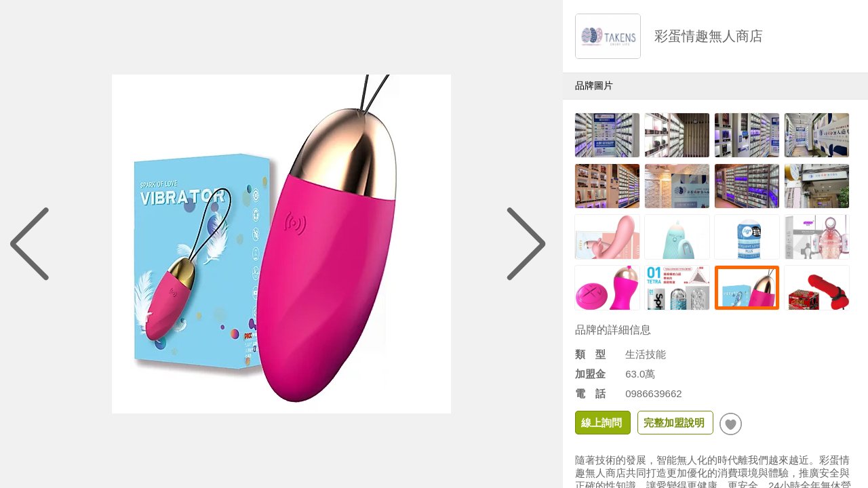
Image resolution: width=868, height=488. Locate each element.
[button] (527, 244)
